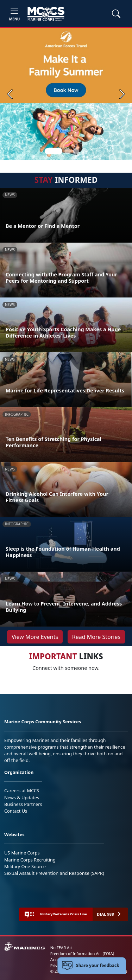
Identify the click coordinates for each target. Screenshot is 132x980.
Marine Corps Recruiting (30, 860)
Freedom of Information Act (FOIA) (82, 953)
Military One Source (25, 866)
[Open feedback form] (92, 966)
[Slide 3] (76, 151)
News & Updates (22, 798)
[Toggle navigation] (14, 14)
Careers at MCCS (22, 790)
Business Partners (23, 804)
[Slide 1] (54, 151)
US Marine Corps (22, 853)
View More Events (35, 637)
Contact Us (16, 811)
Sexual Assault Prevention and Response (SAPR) (54, 873)
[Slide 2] (68, 151)
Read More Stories (96, 637)
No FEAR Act (62, 947)
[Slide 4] (84, 151)
